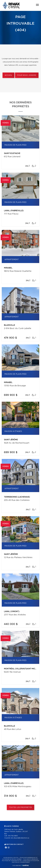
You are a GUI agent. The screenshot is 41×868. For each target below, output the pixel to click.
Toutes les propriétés (20, 807)
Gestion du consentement (21, 862)
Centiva (25, 865)
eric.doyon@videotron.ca (20, 838)
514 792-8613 (13, 836)
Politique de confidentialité (12, 861)
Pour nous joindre (27, 75)
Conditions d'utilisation (31, 861)
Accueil (8, 75)
